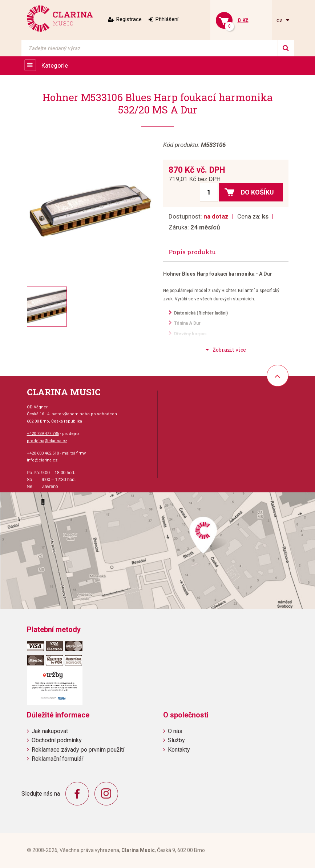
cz (280, 20)
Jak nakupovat (50, 731)
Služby (176, 740)
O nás (175, 731)
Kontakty (179, 750)
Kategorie (55, 65)
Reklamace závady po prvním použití (78, 750)
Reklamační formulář (57, 759)
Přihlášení (167, 19)
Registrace (129, 19)
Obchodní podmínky (57, 740)
